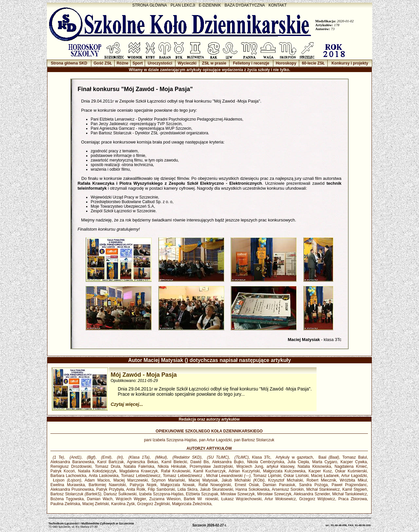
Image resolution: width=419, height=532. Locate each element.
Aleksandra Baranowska (72, 462)
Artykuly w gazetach (293, 457)
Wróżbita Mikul (353, 480)
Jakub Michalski (243, 480)
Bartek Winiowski (201, 499)
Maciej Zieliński (95, 504)
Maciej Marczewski (131, 480)
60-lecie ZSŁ (313, 63)
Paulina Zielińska (65, 504)
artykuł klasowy (280, 466)
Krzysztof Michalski (285, 480)
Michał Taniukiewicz (350, 494)
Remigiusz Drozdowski (71, 466)
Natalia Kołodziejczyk (97, 471)
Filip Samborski (161, 489)
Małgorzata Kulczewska (284, 471)
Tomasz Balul (355, 457)
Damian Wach (100, 499)
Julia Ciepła (298, 462)
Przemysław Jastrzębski (211, 466)
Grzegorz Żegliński (154, 504)
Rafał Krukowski (176, 471)
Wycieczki (187, 63)
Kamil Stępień (355, 489)
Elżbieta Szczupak (202, 494)
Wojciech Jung (250, 466)
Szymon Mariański (168, 480)
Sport (138, 63)
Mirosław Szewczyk (238, 494)
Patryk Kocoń (63, 471)
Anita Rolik (136, 489)
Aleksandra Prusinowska (72, 489)
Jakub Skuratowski (217, 489)
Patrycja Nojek (143, 485)
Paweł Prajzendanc (349, 485)
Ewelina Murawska (68, 485)
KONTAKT (278, 5)
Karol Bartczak (110, 462)
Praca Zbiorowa (352, 499)
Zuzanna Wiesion (165, 499)
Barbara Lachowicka (68, 476)
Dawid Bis (200, 462)
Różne (122, 63)
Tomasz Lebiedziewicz (141, 476)
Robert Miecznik (321, 480)
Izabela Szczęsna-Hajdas (161, 494)
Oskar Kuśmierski (351, 471)
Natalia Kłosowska (314, 466)
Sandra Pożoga (313, 485)
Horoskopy (286, 63)
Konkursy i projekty (350, 63)
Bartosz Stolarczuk (76, 494)
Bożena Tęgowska (67, 499)
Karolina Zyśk (123, 504)
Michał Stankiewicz (323, 489)
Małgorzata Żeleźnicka (192, 504)
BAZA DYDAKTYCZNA (245, 5)
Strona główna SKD (69, 63)
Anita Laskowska (104, 476)
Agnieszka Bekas (143, 462)
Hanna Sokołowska (253, 489)
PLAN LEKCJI (183, 5)
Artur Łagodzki (354, 476)
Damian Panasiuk (279, 485)
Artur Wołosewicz (280, 499)
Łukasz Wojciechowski (241, 499)
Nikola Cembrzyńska (266, 462)
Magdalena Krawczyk (139, 471)
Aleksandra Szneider (312, 494)
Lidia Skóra (187, 489)
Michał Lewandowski (228, 476)
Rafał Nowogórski (215, 485)
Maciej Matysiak (203, 480)
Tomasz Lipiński (267, 476)
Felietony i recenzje (251, 63)
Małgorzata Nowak (177, 485)
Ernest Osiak (247, 485)
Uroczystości (160, 63)
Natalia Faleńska (139, 466)
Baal (328, 457)
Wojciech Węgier (131, 499)
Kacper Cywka (354, 462)
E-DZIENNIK (210, 5)
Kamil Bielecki (174, 462)
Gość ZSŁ (103, 63)
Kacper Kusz (320, 471)
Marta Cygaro (325, 462)
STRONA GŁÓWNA (150, 5)
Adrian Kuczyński (244, 471)
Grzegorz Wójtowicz (317, 499)
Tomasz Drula (108, 466)
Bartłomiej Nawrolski (107, 485)
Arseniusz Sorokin (288, 489)
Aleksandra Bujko (228, 462)
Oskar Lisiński (296, 476)
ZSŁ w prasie (214, 63)
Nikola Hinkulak (172, 466)
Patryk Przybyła (110, 489)
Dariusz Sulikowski (120, 494)
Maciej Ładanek (325, 476)
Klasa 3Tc (261, 457)
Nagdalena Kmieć (351, 466)
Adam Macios (97, 480)
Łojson (66, 480)
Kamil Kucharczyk (210, 471)
